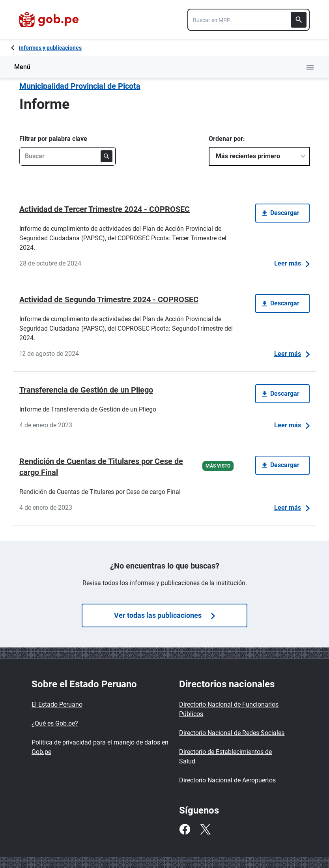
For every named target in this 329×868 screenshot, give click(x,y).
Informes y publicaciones (50, 48)
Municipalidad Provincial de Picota (80, 86)
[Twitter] (205, 829)
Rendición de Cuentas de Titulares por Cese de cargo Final (101, 467)
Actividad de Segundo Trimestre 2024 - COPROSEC (109, 299)
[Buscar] (299, 20)
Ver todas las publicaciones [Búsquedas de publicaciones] (164, 615)
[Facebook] (185, 829)
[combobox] (249, 20)
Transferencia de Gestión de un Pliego (86, 390)
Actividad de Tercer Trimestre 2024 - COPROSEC (105, 209)
